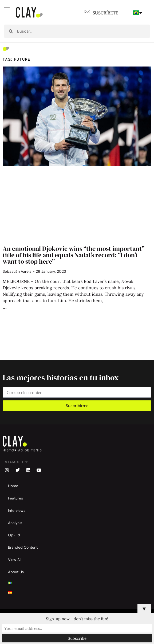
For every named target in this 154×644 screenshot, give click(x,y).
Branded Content (23, 547)
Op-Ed (14, 535)
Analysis (15, 523)
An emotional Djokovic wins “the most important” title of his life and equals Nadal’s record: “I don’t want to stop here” (74, 255)
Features (15, 498)
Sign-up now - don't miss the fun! (77, 619)
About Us (16, 572)
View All (15, 560)
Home (13, 486)
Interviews (17, 510)
